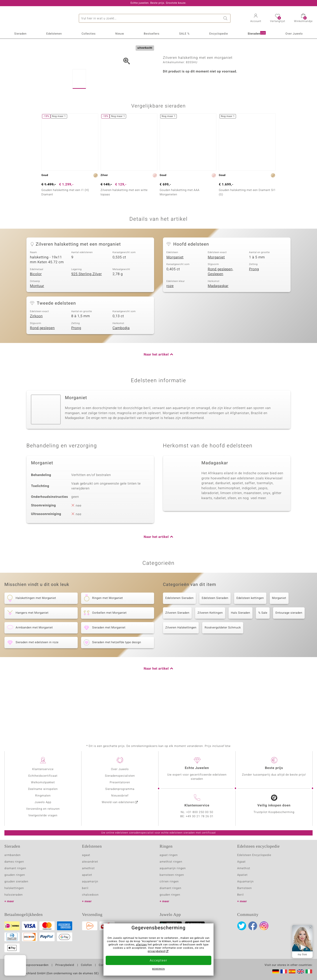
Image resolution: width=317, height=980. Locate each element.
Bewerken (159, 969)
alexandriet (90, 862)
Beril (241, 895)
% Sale (263, 659)
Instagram (264, 926)
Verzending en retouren (43, 809)
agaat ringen (169, 855)
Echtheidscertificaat (43, 776)
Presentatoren (120, 783)
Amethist (244, 868)
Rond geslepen (42, 374)
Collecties (89, 34)
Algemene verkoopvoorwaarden (27, 965)
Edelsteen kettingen (250, 644)
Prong (254, 315)
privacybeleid (156, 951)
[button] (256, 19)
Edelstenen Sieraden (179, 644)
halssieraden (14, 895)
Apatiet (242, 875)
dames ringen (14, 862)
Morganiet (175, 303)
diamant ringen (15, 868)
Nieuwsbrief (120, 796)
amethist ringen (171, 862)
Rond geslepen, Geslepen (221, 317)
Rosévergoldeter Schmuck (223, 673)
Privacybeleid (65, 965)
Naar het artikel (156, 400)
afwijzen (142, 945)
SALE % (184, 34)
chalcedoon (90, 895)
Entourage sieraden (289, 659)
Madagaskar (218, 332)
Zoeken (226, 18)
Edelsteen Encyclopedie (254, 855)
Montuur (37, 332)
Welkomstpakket (43, 783)
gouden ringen (15, 875)
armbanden (13, 855)
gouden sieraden (16, 882)
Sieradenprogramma (120, 789)
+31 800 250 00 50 (200, 812)
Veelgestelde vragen (43, 816)
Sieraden (20, 34)
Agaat (241, 862)
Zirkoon (36, 362)
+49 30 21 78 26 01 (200, 816)
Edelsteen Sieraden (215, 644)
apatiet (87, 875)
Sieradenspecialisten (120, 776)
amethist (88, 868)
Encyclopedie (219, 34)
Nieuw (120, 34)
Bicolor (36, 320)
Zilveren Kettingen (210, 659)
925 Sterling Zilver (87, 320)
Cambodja (121, 374)
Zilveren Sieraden (177, 659)
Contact (104, 965)
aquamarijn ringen (173, 868)
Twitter (242, 926)
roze (170, 332)
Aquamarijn (246, 882)
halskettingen (14, 888)
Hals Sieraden (241, 659)
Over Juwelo (294, 34)
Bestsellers (152, 34)
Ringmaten (43, 796)
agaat (86, 855)
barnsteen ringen (172, 875)
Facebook (253, 926)
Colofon (87, 965)
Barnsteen (245, 888)
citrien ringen (169, 882)
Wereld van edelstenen (118, 802)
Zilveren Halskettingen (181, 673)
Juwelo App (43, 802)
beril (85, 888)
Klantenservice (43, 769)
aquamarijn (90, 882)
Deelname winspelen (43, 789)
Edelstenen (54, 34)
